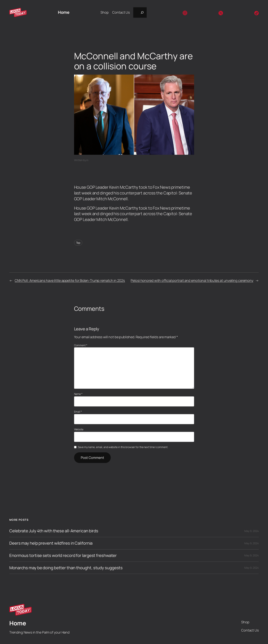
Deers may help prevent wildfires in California (51, 543)
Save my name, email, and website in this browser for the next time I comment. (123, 447)
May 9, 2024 (252, 531)
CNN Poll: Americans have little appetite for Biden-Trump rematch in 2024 (70, 280)
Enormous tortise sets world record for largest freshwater (63, 556)
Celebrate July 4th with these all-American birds (54, 531)
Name (78, 394)
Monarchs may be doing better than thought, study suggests (66, 568)
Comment (81, 345)
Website (79, 429)
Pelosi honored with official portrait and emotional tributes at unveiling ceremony (192, 280)
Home (64, 12)
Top (78, 243)
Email (78, 412)
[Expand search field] (140, 12)
